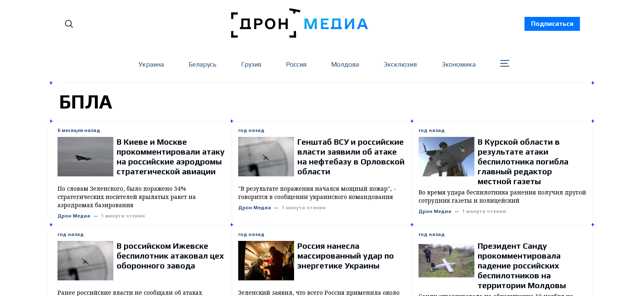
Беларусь (202, 64)
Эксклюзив (400, 64)
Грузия (251, 64)
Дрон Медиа (74, 216)
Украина (151, 64)
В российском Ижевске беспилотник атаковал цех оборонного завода (170, 256)
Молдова (345, 64)
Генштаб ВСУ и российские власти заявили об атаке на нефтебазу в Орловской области (351, 156)
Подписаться (552, 24)
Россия (296, 64)
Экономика (459, 64)
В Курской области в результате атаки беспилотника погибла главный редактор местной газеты (523, 161)
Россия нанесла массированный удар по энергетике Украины (346, 256)
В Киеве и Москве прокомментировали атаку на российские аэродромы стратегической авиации (171, 156)
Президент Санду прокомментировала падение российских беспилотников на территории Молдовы (522, 265)
